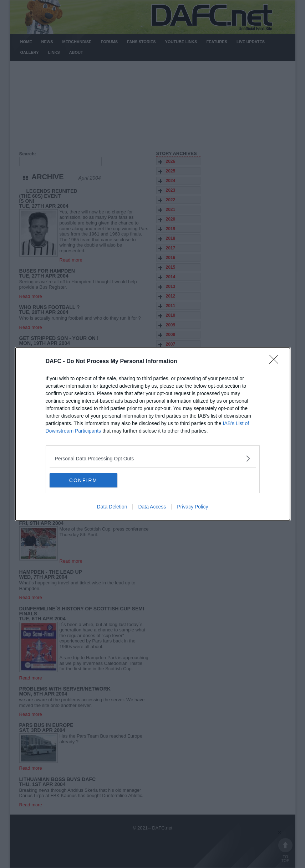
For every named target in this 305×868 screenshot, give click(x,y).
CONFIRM (83, 480)
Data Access (152, 507)
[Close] (276, 362)
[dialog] (153, 434)
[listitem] (153, 458)
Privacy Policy (192, 507)
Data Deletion (112, 507)
